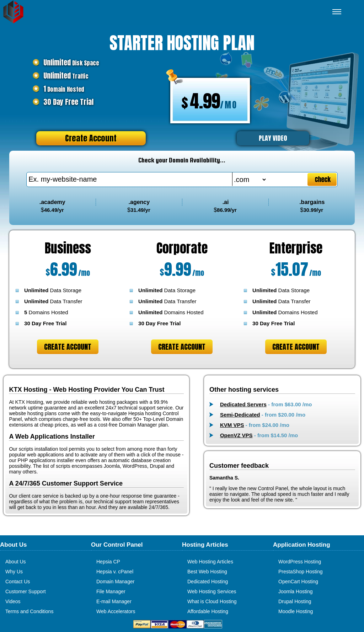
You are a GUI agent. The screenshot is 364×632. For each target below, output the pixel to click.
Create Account (91, 138)
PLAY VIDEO (273, 138)
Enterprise (296, 248)
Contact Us (18, 582)
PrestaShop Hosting (301, 572)
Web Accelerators (116, 611)
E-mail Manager (114, 601)
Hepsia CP (108, 562)
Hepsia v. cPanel (115, 572)
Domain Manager (115, 582)
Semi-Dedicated (240, 415)
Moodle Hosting (296, 611)
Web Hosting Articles (210, 562)
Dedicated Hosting (208, 582)
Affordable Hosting (208, 611)
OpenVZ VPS (236, 435)
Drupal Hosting (295, 601)
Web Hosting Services (212, 591)
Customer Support (26, 591)
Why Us (14, 572)
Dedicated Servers (243, 404)
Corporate (182, 248)
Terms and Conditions (29, 611)
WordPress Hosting (300, 562)
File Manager (111, 591)
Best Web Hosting (207, 572)
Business (68, 248)
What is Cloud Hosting (212, 601)
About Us (16, 562)
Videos (13, 601)
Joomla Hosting (296, 591)
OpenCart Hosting (298, 582)
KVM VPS (232, 425)
